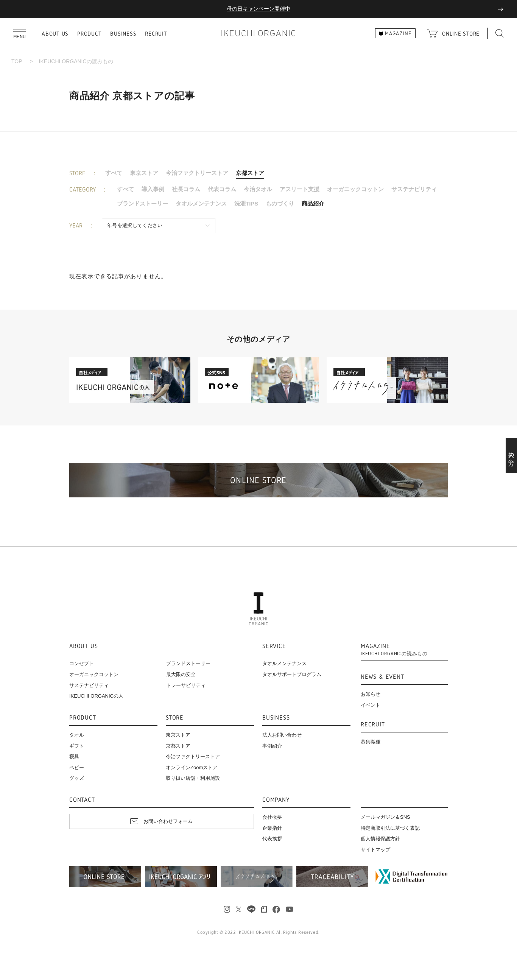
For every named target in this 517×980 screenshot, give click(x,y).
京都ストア (250, 173)
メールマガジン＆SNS (385, 817)
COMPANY (276, 800)
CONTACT (82, 800)
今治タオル (258, 189)
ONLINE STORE (461, 33)
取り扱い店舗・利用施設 (193, 778)
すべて (114, 173)
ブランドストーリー (142, 203)
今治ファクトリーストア (197, 173)
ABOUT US (55, 33)
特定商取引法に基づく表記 (390, 828)
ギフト (77, 746)
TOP (17, 61)
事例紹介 (272, 746)
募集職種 (371, 742)
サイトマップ (375, 850)
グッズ (77, 778)
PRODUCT (89, 33)
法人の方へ (512, 456)
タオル (77, 735)
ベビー (77, 767)
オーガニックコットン (355, 189)
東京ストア (144, 173)
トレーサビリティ (186, 685)
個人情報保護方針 (380, 839)
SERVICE (274, 646)
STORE (175, 718)
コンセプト (82, 663)
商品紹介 (313, 203)
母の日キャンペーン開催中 (258, 9)
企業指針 (272, 828)
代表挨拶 (272, 839)
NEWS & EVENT (382, 677)
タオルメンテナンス (201, 203)
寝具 (74, 756)
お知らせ (371, 694)
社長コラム (186, 189)
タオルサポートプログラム (292, 674)
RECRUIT (156, 33)
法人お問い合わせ (282, 735)
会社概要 (272, 817)
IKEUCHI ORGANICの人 (96, 696)
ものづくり (280, 203)
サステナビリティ (414, 189)
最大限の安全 (181, 674)
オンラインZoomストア (192, 767)
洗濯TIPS (246, 203)
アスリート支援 (300, 189)
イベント (371, 705)
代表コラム (222, 189)
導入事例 (153, 189)
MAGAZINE (394, 650)
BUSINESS (123, 33)
